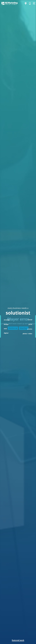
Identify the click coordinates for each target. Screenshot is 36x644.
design (6, 324)
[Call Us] (30, 3)
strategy (7, 320)
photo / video (27, 334)
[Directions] (26, 3)
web (5, 329)
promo (30, 329)
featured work (18, 640)
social (30, 320)
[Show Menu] (34, 3)
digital (6, 333)
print (30, 324)
